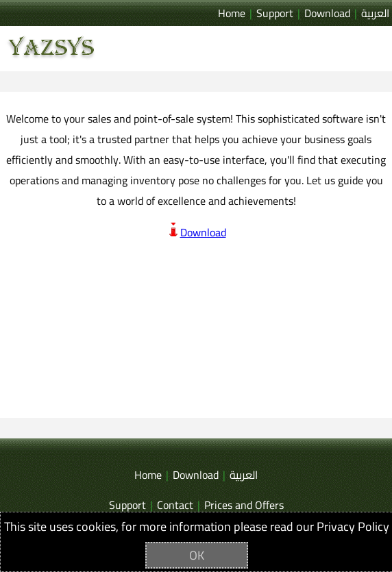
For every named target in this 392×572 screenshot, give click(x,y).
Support (275, 13)
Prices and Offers (244, 506)
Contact (175, 506)
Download (327, 13)
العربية (375, 13)
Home (232, 13)
